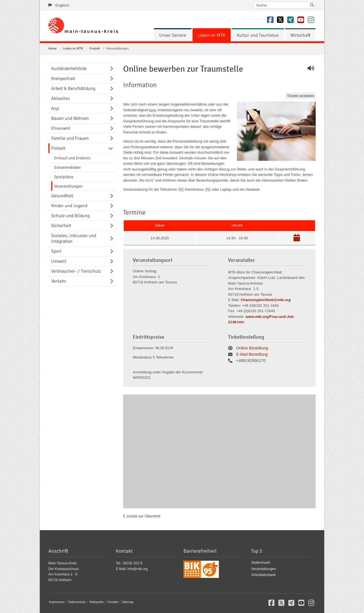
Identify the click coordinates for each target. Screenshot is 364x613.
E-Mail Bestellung (252, 354)
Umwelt (59, 261)
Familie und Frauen (70, 138)
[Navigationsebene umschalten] (113, 69)
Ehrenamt (61, 128)
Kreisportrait (63, 79)
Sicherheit (61, 226)
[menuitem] (173, 35)
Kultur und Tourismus (258, 35)
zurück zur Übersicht (143, 516)
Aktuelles (60, 98)
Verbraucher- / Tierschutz (76, 271)
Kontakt (113, 602)
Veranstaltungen (68, 186)
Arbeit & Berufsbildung (73, 89)
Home (52, 48)
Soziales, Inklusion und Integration (74, 238)
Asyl (55, 108)
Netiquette (96, 602)
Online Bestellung (252, 348)
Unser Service (173, 35)
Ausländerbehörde (69, 69)
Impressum (57, 602)
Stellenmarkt (261, 563)
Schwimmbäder (67, 167)
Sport (56, 251)
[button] (297, 239)
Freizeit (95, 48)
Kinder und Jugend (69, 206)
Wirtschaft (300, 35)
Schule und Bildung (70, 216)
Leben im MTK (212, 35)
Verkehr (59, 281)
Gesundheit (62, 196)
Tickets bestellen (301, 96)
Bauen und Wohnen (70, 118)
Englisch (62, 5)
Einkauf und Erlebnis (72, 158)
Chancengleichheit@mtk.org (266, 300)
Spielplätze (64, 177)
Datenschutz (77, 602)
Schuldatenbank (263, 575)
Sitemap (128, 602)
